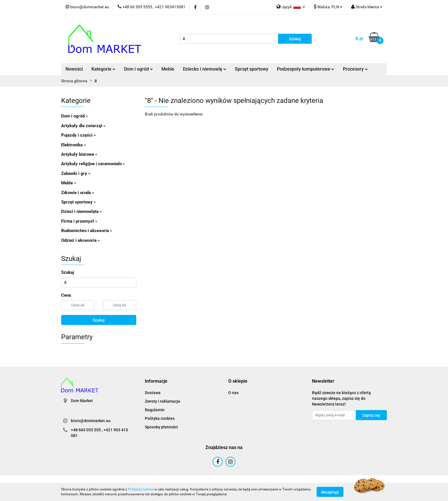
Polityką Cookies (141, 489)
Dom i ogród (138, 69)
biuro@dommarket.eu (91, 421)
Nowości (74, 69)
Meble (168, 69)
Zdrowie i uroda (78, 193)
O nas (233, 393)
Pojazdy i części (79, 135)
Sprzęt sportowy (252, 69)
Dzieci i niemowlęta (82, 211)
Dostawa (153, 393)
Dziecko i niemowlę (205, 69)
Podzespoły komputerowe (306, 69)
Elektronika (74, 145)
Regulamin (155, 410)
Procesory (355, 69)
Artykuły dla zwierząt (83, 126)
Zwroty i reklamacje (163, 401)
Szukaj (99, 320)
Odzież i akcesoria (81, 240)
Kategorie (103, 69)
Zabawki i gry (76, 173)
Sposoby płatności (161, 427)
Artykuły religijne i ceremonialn (93, 164)
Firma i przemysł (79, 221)
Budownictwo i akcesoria (87, 231)
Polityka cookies (160, 418)
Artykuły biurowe (79, 154)
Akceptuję (330, 492)
